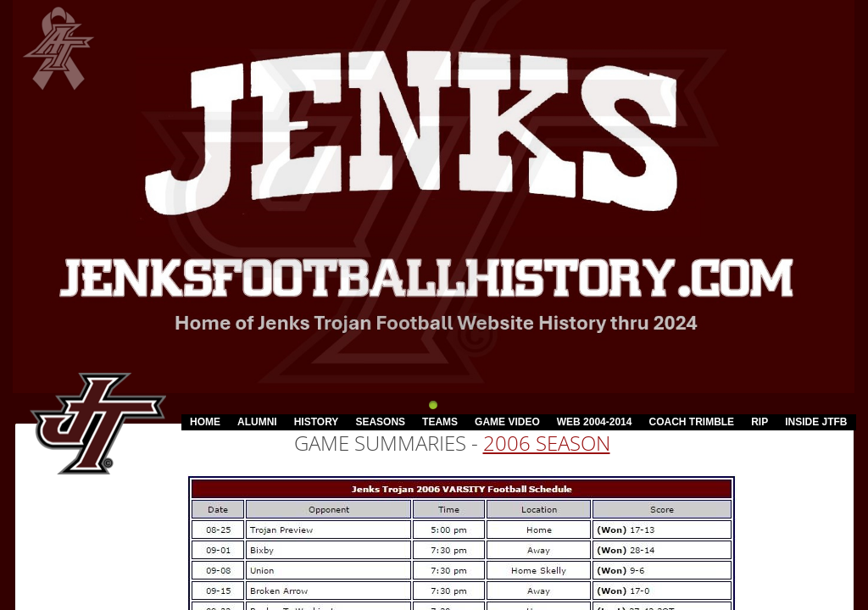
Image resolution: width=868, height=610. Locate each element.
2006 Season (547, 443)
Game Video (507, 422)
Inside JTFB (816, 422)
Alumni (257, 422)
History (317, 422)
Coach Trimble (691, 422)
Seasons (380, 422)
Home (205, 422)
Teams (440, 422)
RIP (759, 422)
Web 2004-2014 (595, 422)
